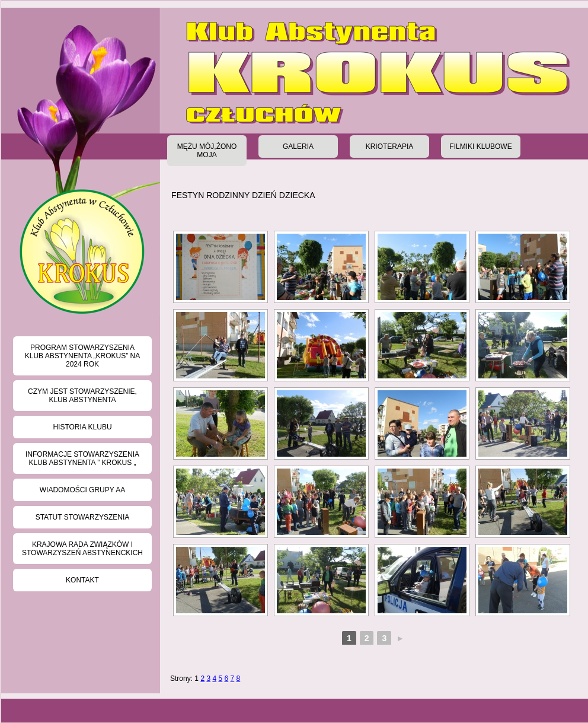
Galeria (298, 146)
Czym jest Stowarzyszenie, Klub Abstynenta (82, 396)
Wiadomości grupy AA (82, 490)
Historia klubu (82, 427)
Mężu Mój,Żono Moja (207, 151)
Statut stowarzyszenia (83, 517)
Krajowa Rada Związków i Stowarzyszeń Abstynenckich (82, 549)
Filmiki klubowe (480, 146)
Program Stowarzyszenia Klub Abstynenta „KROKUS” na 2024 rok (83, 356)
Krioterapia (390, 146)
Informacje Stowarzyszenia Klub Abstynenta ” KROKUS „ (82, 458)
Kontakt (82, 580)
